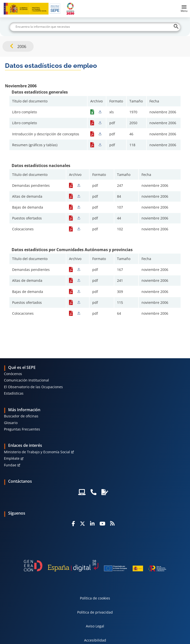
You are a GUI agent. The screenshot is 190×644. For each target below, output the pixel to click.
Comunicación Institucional (26, 380)
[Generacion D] (95, 566)
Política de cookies (95, 598)
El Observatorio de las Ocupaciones (33, 387)
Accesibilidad (95, 640)
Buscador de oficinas (21, 416)
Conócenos (13, 374)
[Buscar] (95, 27)
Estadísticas (14, 393)
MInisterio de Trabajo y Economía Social (37, 452)
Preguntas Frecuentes (22, 429)
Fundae (10, 465)
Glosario (11, 423)
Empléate (12, 458)
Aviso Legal (95, 626)
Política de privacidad (95, 612)
